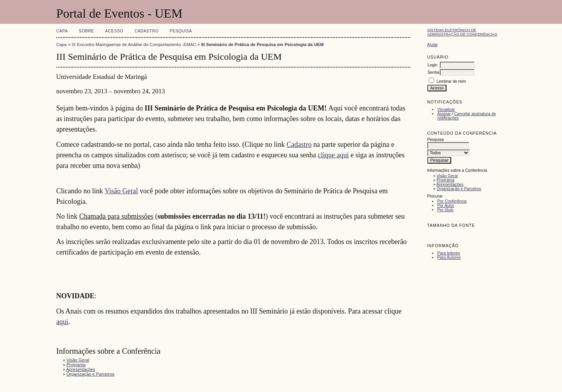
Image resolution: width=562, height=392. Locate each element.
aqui (62, 322)
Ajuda (432, 45)
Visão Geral (447, 176)
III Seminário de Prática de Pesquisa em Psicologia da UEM (262, 45)
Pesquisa (181, 31)
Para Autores (449, 257)
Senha (433, 72)
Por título (445, 210)
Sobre (86, 31)
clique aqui (333, 155)
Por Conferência (452, 201)
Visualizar (446, 110)
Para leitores (448, 253)
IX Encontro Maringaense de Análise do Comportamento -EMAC (134, 45)
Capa (62, 31)
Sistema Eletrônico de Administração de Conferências (462, 32)
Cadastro (146, 31)
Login (432, 65)
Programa (446, 180)
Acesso (114, 31)
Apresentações (450, 184)
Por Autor (446, 206)
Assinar (444, 114)
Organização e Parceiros (459, 189)
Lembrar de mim (451, 81)
